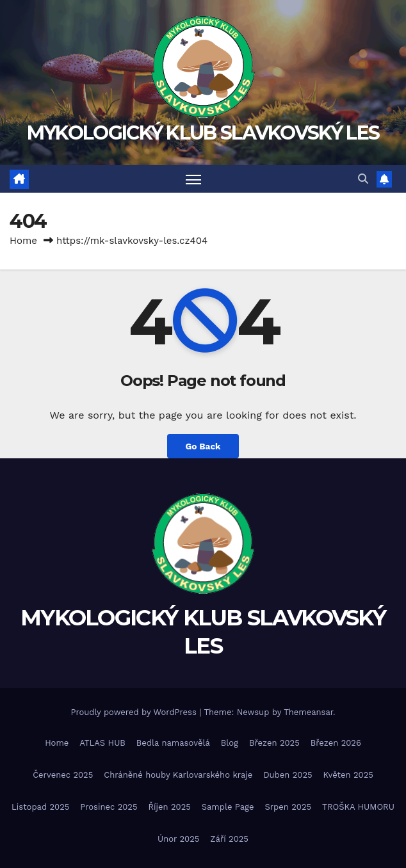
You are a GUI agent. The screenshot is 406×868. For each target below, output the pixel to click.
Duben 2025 (288, 775)
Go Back (203, 446)
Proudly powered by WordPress (135, 712)
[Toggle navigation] (193, 179)
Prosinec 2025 (109, 807)
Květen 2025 (348, 775)
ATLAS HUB (102, 743)
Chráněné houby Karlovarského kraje (178, 775)
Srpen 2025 (288, 807)
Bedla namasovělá (173, 743)
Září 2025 (229, 839)
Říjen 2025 (170, 807)
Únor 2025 (178, 839)
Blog (230, 743)
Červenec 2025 (63, 775)
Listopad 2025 (40, 807)
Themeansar (308, 712)
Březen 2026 (336, 743)
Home (23, 241)
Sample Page (228, 807)
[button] (363, 179)
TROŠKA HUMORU (358, 807)
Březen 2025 (274, 743)
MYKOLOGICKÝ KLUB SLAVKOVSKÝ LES (203, 133)
